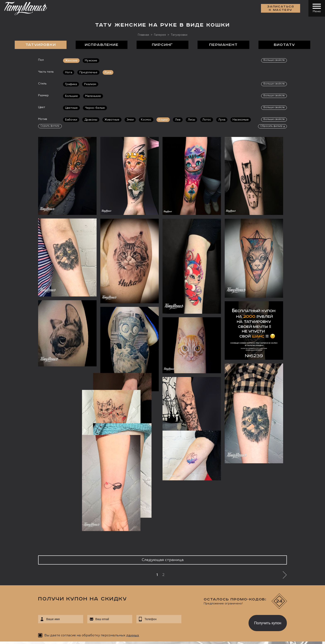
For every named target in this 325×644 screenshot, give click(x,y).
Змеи (130, 120)
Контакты (283, 545)
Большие (72, 96)
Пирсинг (163, 45)
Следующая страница (163, 399)
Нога (69, 72)
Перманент (223, 45)
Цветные (71, 108)
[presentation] (212, 461)
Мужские (91, 61)
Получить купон (268, 462)
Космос (146, 120)
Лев (178, 120)
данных (133, 475)
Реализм (90, 84)
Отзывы (172, 545)
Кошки (163, 120)
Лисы (191, 120)
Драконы (91, 120)
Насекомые (241, 120)
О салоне (42, 545)
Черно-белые (95, 108)
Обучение (241, 545)
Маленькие (93, 96)
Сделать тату (88, 545)
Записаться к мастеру (281, 8)
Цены (205, 545)
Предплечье (88, 72)
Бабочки (71, 120)
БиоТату (284, 45)
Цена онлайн (53, 603)
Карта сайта (16, 638)
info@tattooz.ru (30, 576)
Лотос (207, 120)
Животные (112, 120)
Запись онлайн (22, 603)
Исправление (102, 45)
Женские (71, 61)
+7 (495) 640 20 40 (32, 568)
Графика (71, 84)
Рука (108, 72)
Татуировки (41, 45)
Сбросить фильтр (271, 126)
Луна (222, 120)
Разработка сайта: (45, 638)
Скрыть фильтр (50, 126)
